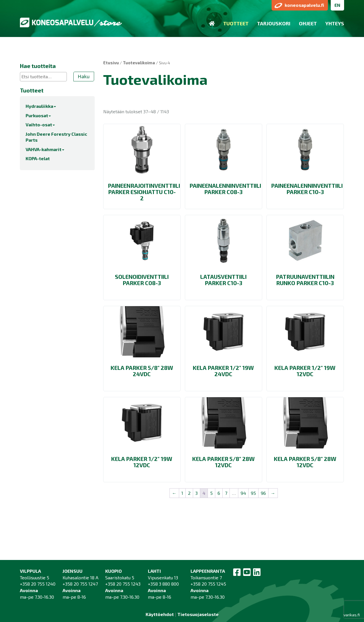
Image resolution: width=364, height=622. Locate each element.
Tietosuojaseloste (198, 614)
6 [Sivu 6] (219, 493)
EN (337, 5)
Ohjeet (308, 23)
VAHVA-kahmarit (45, 149)
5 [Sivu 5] (211, 493)
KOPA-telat (38, 158)
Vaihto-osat (40, 124)
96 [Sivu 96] (263, 493)
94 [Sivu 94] (243, 493)
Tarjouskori (274, 23)
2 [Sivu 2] (189, 493)
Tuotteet (236, 23)
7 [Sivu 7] (226, 493)
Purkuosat (38, 115)
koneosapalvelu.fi (299, 5)
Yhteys (335, 23)
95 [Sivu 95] (253, 493)
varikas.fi (352, 615)
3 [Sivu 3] (197, 493)
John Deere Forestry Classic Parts (56, 137)
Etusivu (111, 63)
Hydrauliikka (41, 106)
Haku (84, 76)
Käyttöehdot (160, 614)
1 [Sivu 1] (182, 493)
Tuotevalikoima (139, 63)
